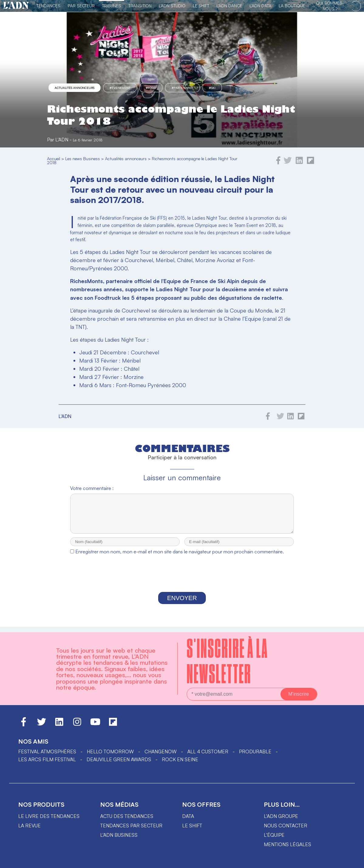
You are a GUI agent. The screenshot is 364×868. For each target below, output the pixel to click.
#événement (120, 88)
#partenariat (182, 88)
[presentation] (182, 580)
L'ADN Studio (172, 6)
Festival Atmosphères (47, 751)
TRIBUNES (112, 6)
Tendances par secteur (131, 826)
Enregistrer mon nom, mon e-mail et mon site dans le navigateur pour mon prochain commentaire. (180, 557)
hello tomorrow (110, 751)
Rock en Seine (180, 759)
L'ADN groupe (281, 816)
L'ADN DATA (260, 6)
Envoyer (182, 603)
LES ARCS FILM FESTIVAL (47, 759)
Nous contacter (286, 826)
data (188, 816)
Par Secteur (81, 6)
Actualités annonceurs (75, 88)
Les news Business (83, 159)
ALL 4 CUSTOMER (208, 751)
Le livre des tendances (49, 816)
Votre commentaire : (92, 488)
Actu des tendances (127, 816)
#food (151, 88)
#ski (212, 88)
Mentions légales (287, 844)
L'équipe (274, 835)
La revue (29, 826)
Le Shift (201, 6)
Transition (140, 6)
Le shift (192, 826)
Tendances (48, 6)
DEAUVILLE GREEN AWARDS (119, 759)
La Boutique (292, 6)
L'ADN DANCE (229, 6)
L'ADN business (119, 835)
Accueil (54, 159)
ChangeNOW (161, 751)
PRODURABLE (255, 751)
